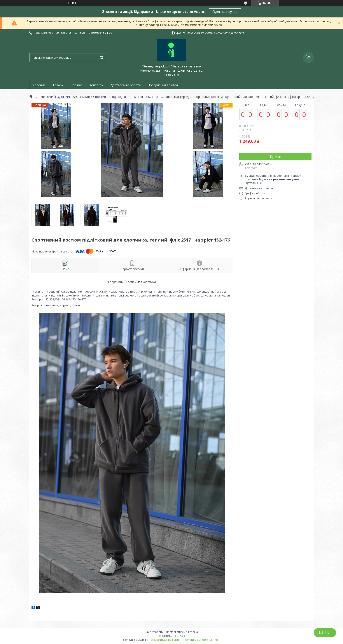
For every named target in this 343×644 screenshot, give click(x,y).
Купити (276, 156)
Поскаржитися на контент (166, 640)
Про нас (76, 85)
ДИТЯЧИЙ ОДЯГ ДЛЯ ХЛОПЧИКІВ (65, 97)
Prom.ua (193, 632)
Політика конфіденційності (203, 640)
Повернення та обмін (164, 85)
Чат (325, 633)
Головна (39, 85)
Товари (58, 85)
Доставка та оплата (126, 85)
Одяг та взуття (225, 12)
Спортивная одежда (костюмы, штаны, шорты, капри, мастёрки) (141, 97)
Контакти (96, 85)
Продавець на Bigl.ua (171, 636)
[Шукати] (101, 58)
